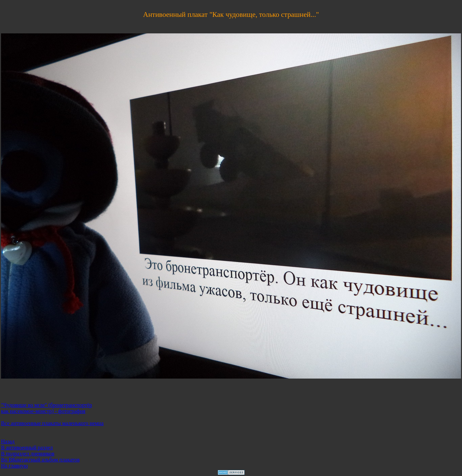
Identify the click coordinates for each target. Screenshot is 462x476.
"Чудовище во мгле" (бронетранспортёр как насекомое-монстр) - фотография (47, 408)
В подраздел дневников (28, 454)
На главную (14, 466)
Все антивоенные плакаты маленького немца (52, 423)
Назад (8, 441)
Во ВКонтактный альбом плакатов (40, 460)
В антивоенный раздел (27, 448)
